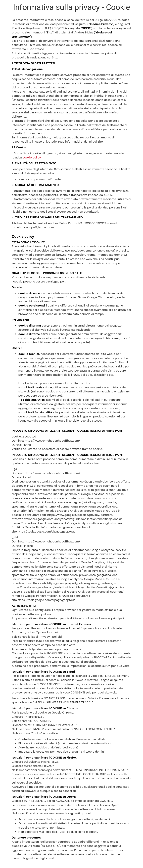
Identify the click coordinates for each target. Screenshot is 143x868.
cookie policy (32, 157)
